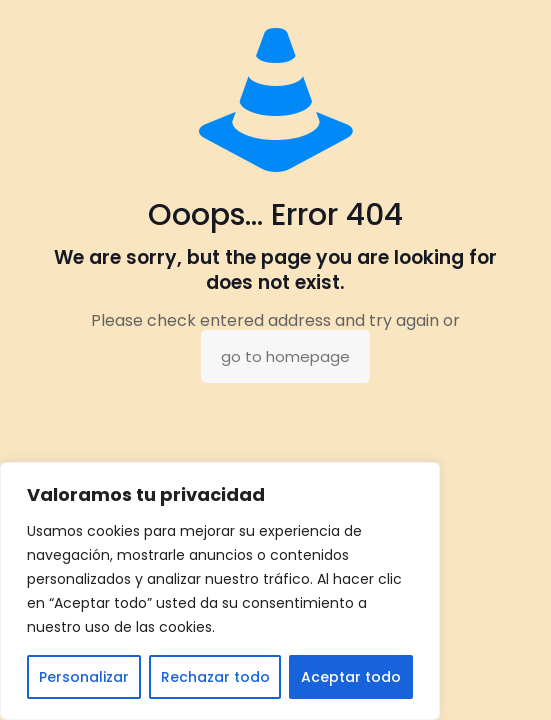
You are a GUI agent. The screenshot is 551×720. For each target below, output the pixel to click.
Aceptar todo (351, 677)
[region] (220, 591)
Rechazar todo (215, 677)
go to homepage (285, 356)
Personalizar (84, 677)
